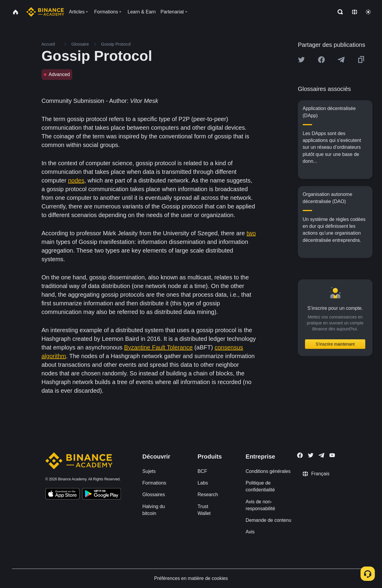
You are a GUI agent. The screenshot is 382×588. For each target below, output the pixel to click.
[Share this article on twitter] (301, 60)
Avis (250, 532)
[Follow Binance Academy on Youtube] (332, 455)
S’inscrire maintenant (335, 344)
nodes (76, 180)
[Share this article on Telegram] (341, 60)
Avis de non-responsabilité (260, 505)
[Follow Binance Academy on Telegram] (321, 455)
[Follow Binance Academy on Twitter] (311, 455)
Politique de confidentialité (260, 486)
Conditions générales (268, 471)
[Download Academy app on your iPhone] (63, 495)
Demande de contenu (268, 520)
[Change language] (355, 12)
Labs (203, 483)
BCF (202, 471)
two (251, 233)
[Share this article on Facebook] (321, 60)
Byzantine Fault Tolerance (158, 347)
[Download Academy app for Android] (101, 495)
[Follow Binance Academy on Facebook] (300, 455)
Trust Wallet (204, 510)
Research (208, 495)
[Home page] (45, 12)
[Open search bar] (338, 12)
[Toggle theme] (368, 12)
